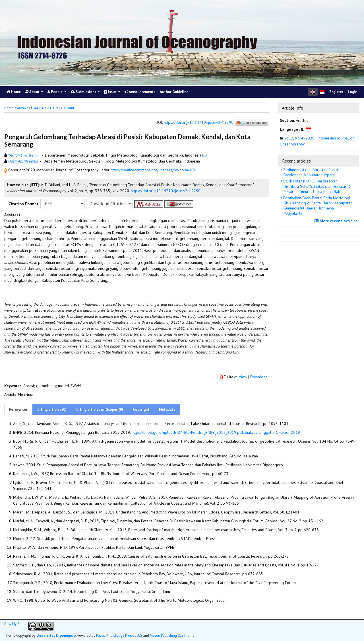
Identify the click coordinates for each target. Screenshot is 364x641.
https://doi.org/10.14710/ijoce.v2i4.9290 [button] (166, 191)
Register (336, 92)
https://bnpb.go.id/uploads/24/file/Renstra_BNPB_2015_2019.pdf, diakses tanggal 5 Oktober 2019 (216, 432)
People (55, 92)
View (243, 377)
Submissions (84, 92)
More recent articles (337, 221)
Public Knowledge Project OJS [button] (119, 635)
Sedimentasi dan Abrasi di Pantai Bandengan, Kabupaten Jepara (310, 172)
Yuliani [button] (69, 108)
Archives (23, 108)
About (33, 92)
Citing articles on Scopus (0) (100, 409)
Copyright (141, 409)
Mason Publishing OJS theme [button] (172, 635)
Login (352, 92)
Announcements (140, 92)
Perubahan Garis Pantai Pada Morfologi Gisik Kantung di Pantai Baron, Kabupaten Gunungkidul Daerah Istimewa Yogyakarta (317, 206)
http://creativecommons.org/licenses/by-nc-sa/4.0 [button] (153, 170)
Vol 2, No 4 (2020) (47, 108)
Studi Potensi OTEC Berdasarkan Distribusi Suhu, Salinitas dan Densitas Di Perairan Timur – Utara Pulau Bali (317, 186)
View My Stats (14, 624)
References (18, 409)
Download (259, 377)
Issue (111, 92)
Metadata (167, 409)
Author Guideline (174, 92)
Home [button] (9, 108)
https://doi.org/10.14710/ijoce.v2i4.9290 (199, 123)
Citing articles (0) (52, 409)
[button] (6, 170)
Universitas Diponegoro (56, 635)
